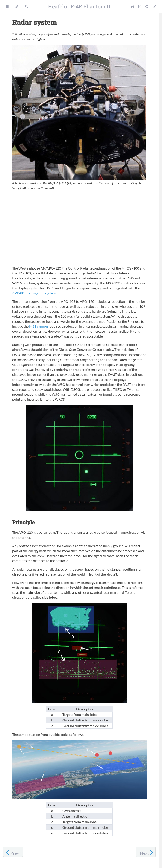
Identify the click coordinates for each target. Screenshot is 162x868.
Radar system (35, 22)
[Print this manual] (133, 6)
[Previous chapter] (13, 852)
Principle (23, 522)
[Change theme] (17, 6)
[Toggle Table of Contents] (7, 6)
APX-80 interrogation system (34, 293)
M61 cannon (39, 326)
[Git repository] (147, 6)
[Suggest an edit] (154, 6)
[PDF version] (140, 6)
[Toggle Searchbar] (26, 6)
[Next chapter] (146, 852)
